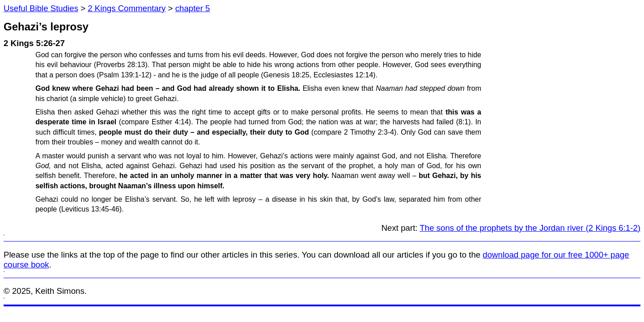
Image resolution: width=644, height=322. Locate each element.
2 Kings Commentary (127, 8)
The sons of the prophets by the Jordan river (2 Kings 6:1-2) (530, 228)
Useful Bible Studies (41, 8)
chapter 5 (193, 8)
